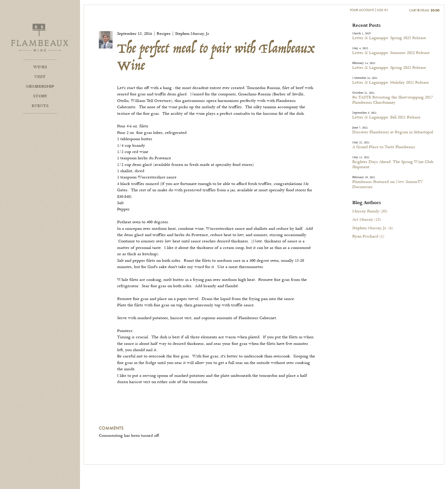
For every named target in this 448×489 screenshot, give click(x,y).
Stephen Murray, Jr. (373, 228)
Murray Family (370, 211)
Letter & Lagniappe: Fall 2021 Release (386, 117)
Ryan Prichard (368, 236)
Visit (40, 77)
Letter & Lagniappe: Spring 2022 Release (389, 68)
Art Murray (367, 220)
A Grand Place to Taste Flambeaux (384, 147)
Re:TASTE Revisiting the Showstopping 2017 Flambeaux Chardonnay (393, 100)
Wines (40, 67)
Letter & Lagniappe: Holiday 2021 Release (391, 82)
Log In (382, 10)
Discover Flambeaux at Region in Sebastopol (393, 132)
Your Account (362, 10)
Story (40, 96)
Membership (40, 86)
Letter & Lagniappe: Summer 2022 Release (391, 53)
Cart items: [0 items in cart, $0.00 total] (424, 10)
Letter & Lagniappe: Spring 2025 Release (389, 38)
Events (40, 106)
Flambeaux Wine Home (40, 37)
